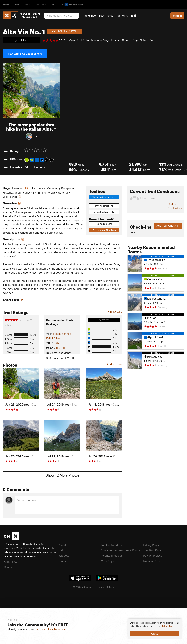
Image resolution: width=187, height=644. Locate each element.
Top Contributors (111, 545)
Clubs (62, 561)
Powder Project (152, 555)
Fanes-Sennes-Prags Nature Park (134, 40)
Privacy (111, 587)
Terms (101, 587)
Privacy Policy (168, 626)
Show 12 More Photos (62, 475)
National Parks (152, 561)
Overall (60, 348)
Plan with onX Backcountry (25, 54)
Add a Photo (114, 364)
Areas (73, 40)
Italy (56, 343)
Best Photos (106, 15)
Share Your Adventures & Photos (121, 550)
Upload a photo (104, 224)
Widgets (64, 555)
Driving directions (104, 206)
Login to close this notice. (51, 629)
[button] (6, 91)
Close (155, 633)
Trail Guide (89, 15)
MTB (17, 4)
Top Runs (122, 15)
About (62, 545)
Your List (45, 167)
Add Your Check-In (168, 225)
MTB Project (108, 561)
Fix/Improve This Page (104, 230)
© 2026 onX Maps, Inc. (84, 587)
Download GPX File (104, 212)
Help (61, 550)
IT (81, 40)
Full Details (115, 311)
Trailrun (41, 4)
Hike (28, 4)
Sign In (177, 15)
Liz (36, 136)
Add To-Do (31, 167)
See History (175, 208)
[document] (155, 629)
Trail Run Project (153, 550)
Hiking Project (152, 545)
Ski (54, 4)
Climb (6, 4)
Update (172, 204)
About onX (10, 562)
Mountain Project (111, 555)
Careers (9, 567)
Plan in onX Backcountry (104, 197)
